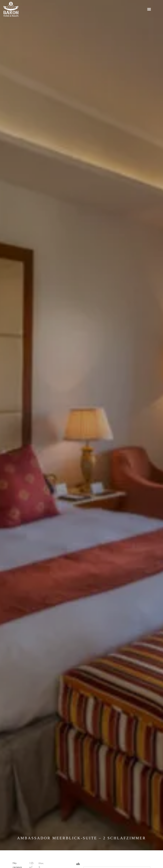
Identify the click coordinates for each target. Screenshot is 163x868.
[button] (149, 9)
